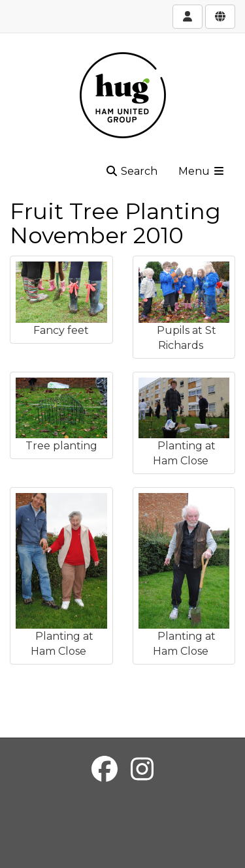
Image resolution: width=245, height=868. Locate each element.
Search (131, 171)
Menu (202, 171)
